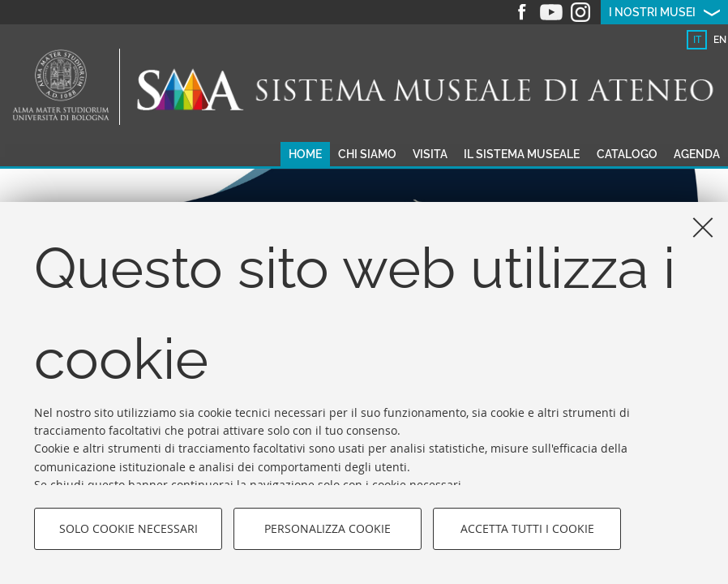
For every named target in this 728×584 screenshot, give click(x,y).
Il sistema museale (522, 154)
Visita (430, 154)
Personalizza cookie (328, 528)
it (697, 40)
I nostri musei (652, 12)
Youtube (551, 12)
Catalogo (627, 154)
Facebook (522, 12)
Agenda (697, 154)
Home (305, 154)
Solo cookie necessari (128, 528)
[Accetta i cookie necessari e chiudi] (703, 227)
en (720, 40)
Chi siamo (367, 154)
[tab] (697, 40)
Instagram (580, 12)
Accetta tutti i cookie (527, 528)
